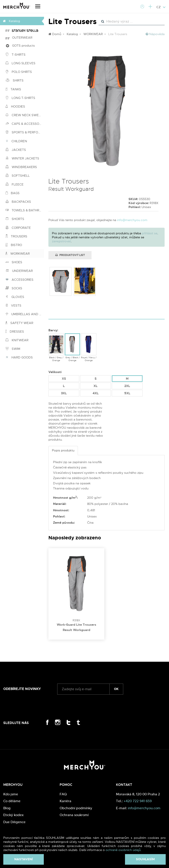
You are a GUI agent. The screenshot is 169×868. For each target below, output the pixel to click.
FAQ (63, 794)
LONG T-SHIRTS (20, 98)
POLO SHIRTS (19, 72)
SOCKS (14, 288)
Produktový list (70, 255)
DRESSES (15, 332)
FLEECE (15, 184)
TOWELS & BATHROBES (25, 210)
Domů (55, 34)
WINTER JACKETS (22, 158)
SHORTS (15, 219)
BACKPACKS (18, 202)
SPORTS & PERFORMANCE (25, 132)
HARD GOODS (19, 357)
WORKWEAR (18, 254)
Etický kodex (13, 815)
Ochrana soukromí (74, 815)
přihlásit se (150, 233)
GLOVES (15, 297)
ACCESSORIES (19, 280)
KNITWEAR (17, 340)
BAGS (13, 193)
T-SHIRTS (16, 55)
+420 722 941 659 (138, 801)
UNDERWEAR (19, 271)
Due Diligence (14, 822)
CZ (161, 7)
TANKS (13, 89)
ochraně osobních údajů (123, 850)
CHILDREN (16, 141)
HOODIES (15, 106)
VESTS (13, 305)
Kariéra (65, 801)
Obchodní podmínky (76, 808)
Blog (7, 808)
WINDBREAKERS (21, 167)
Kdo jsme (11, 794)
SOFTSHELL (18, 176)
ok (116, 689)
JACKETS (16, 150)
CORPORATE (18, 228)
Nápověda (155, 34)
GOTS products (20, 46)
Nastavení (24, 859)
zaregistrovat (61, 241)
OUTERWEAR (19, 38)
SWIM (13, 349)
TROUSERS (16, 236)
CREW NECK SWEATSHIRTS (25, 115)
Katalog (72, 34)
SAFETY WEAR (19, 323)
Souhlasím (145, 859)
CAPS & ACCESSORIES (25, 124)
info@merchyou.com (132, 220)
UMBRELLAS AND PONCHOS (25, 314)
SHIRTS (15, 80)
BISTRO (14, 245)
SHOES (14, 262)
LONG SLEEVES (20, 63)
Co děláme (12, 801)
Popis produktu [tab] (63, 450)
